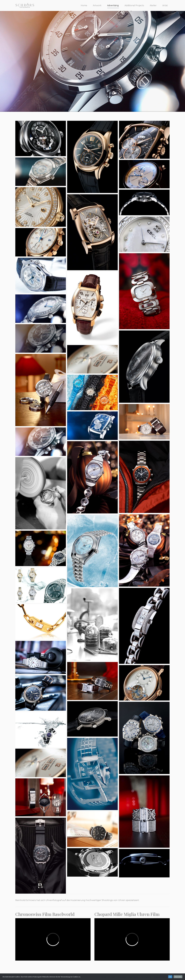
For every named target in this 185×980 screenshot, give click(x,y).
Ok (170, 977)
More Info (178, 977)
